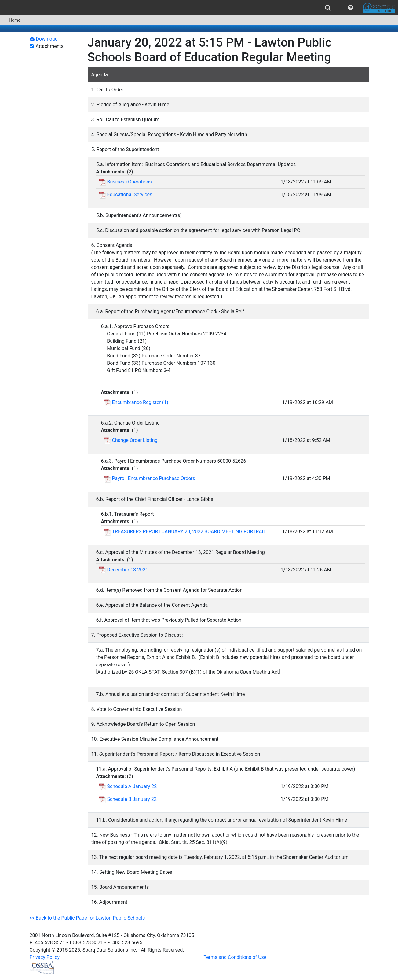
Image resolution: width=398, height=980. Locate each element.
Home (12, 20)
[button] (351, 8)
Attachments (50, 46)
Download (44, 39)
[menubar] (199, 8)
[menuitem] (328, 8)
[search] (328, 8)
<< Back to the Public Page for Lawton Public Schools (87, 918)
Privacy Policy (45, 957)
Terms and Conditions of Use (235, 957)
